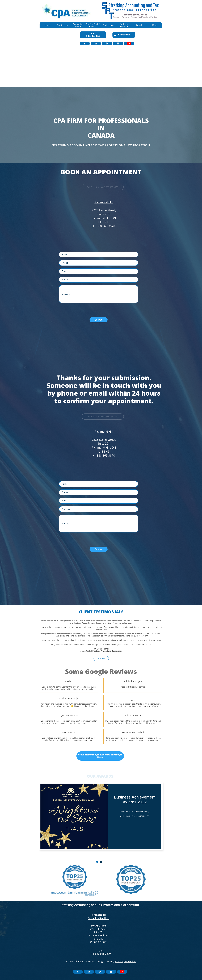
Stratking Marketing (125, 961)
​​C (100, 951)
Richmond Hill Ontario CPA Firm (98, 917)
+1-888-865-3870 (101, 954)
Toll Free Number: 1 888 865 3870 (103, 187)
